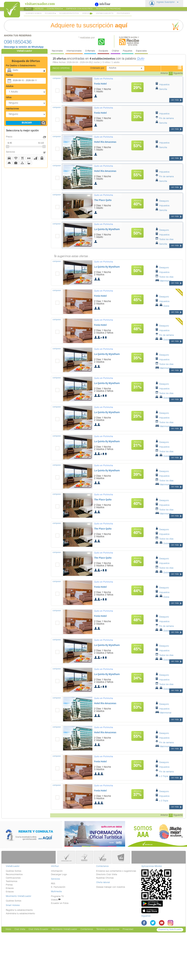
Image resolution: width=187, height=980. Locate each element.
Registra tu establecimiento (19, 910)
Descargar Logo (59, 875)
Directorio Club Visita (107, 875)
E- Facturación (58, 887)
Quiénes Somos (14, 871)
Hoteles (39, 9)
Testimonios (12, 882)
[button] (164, 4)
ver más (176, 100)
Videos (87, 14)
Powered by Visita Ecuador (170, 930)
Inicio (28, 9)
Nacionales (57, 51)
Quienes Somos (34, 14)
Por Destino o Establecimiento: (21, 66)
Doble (162, 306)
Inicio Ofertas (61, 68)
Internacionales (74, 51)
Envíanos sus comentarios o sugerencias (116, 871)
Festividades (123, 14)
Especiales (141, 51)
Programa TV (57, 897)
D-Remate (90, 51)
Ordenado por (97, 68)
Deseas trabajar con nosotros (111, 887)
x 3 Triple (162, 777)
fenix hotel (100, 84)
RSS (53, 884)
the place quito (103, 200)
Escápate (103, 51)
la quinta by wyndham (107, 229)
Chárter (115, 51)
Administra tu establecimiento (20, 914)
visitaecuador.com (40, 4)
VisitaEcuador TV (105, 14)
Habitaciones (12, 109)
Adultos (10, 87)
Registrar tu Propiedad (108, 9)
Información (57, 871)
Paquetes (128, 51)
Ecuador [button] (50, 14)
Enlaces (10, 888)
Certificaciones (13, 878)
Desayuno (162, 201)
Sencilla (161, 89)
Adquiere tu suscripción (116, 26)
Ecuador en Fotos (69, 14)
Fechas (9, 75)
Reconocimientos (14, 875)
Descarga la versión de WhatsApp (24, 47)
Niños (9, 98)
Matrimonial (163, 281)
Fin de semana (164, 119)
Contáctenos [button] (55, 9)
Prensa (9, 885)
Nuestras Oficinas (105, 878)
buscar (27, 123)
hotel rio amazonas (105, 142)
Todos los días (164, 240)
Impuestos (162, 85)
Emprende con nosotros (79, 9)
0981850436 (18, 42)
